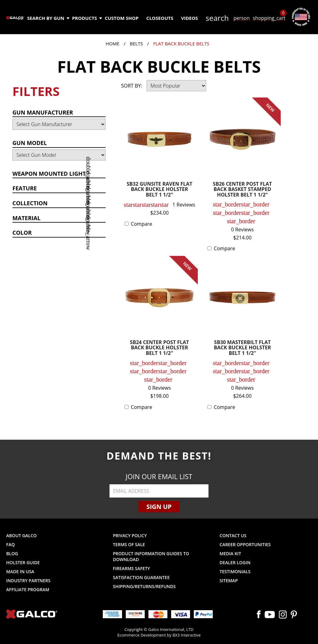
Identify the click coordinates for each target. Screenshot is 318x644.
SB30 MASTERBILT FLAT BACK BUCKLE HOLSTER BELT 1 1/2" (242, 348)
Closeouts (160, 18)
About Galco (21, 535)
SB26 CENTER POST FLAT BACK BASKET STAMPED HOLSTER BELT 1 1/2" (242, 190)
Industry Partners (28, 581)
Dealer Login (235, 562)
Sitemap (229, 581)
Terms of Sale (129, 544)
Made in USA (20, 571)
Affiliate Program (28, 590)
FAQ (11, 544)
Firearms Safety (132, 568)
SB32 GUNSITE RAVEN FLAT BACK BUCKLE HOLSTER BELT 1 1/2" (159, 190)
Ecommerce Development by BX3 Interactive (159, 635)
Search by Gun (48, 18)
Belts (136, 43)
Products (87, 18)
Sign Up (159, 507)
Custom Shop (122, 18)
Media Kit (230, 553)
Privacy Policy (130, 535)
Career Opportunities (245, 544)
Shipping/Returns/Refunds (144, 586)
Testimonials (235, 571)
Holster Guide (23, 562)
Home (113, 43)
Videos (189, 18)
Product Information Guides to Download (151, 556)
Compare (141, 224)
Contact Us (233, 535)
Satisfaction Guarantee (141, 577)
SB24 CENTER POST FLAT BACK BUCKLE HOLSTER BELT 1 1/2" (159, 348)
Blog (12, 553)
